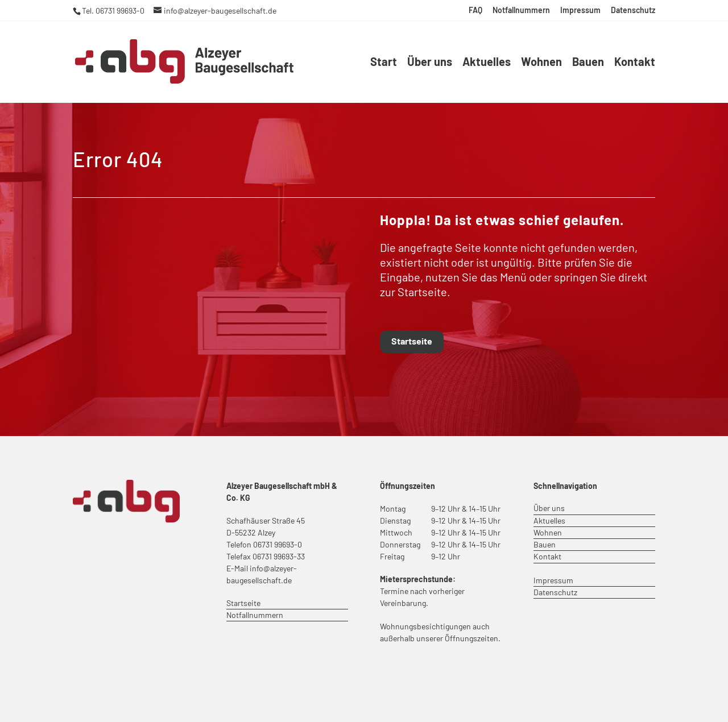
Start (384, 63)
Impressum (580, 11)
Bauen (588, 63)
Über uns (430, 63)
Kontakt (635, 63)
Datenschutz (633, 11)
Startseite (412, 341)
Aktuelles (487, 63)
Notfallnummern (521, 11)
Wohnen (541, 63)
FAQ (475, 11)
